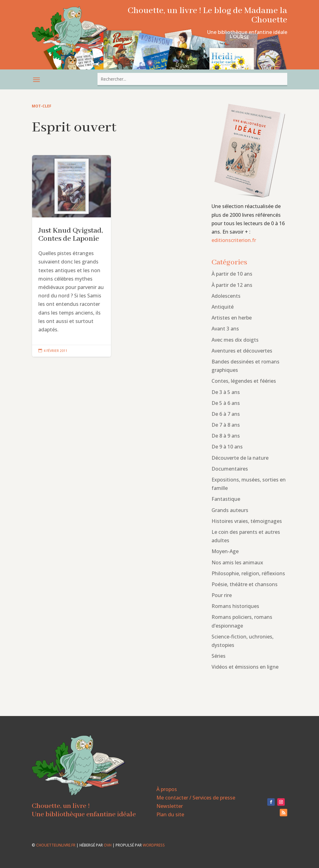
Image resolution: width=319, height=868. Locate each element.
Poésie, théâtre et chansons (245, 584)
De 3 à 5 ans (226, 392)
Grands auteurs (230, 510)
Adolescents (226, 296)
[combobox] (192, 79)
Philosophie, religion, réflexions (248, 573)
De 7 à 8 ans (226, 425)
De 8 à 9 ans (226, 436)
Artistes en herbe (232, 318)
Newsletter (170, 806)
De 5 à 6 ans (226, 403)
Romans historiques (235, 606)
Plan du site (170, 814)
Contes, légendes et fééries (244, 381)
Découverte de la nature (240, 458)
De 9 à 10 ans (227, 447)
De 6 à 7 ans (226, 414)
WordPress (154, 845)
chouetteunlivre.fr (56, 845)
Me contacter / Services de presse (196, 798)
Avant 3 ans (225, 329)
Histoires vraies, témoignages (247, 521)
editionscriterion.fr (234, 240)
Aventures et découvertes (242, 351)
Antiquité (223, 307)
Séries (219, 656)
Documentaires (230, 469)
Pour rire (222, 595)
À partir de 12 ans (232, 285)
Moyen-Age (225, 551)
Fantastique (226, 499)
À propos (167, 789)
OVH (108, 845)
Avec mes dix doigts (235, 340)
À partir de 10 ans (232, 274)
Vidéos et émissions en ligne (245, 667)
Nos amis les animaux (237, 562)
